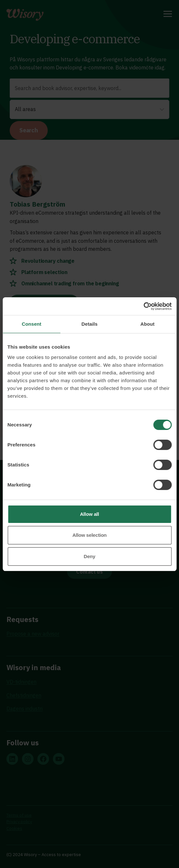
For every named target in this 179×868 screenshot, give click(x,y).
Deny (90, 556)
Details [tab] (90, 324)
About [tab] (147, 324)
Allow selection (89, 535)
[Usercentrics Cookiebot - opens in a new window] (143, 306)
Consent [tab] (31, 324)
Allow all (89, 514)
